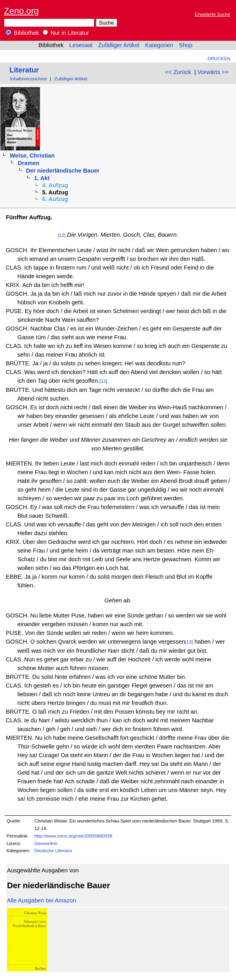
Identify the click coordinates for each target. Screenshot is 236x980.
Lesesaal (81, 45)
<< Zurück (178, 72)
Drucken (219, 58)
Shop (186, 45)
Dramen (29, 163)
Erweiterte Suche (212, 14)
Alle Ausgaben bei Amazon (42, 900)
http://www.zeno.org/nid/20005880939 (73, 836)
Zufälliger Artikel (119, 45)
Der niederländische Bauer (63, 171)
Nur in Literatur (66, 33)
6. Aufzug (55, 199)
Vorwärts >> (213, 72)
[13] (189, 642)
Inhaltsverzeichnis (28, 79)
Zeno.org (21, 11)
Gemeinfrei (46, 843)
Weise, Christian (32, 156)
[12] (62, 235)
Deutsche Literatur (53, 850)
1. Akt (42, 178)
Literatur (24, 70)
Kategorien (159, 45)
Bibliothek (23, 33)
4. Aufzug (55, 185)
